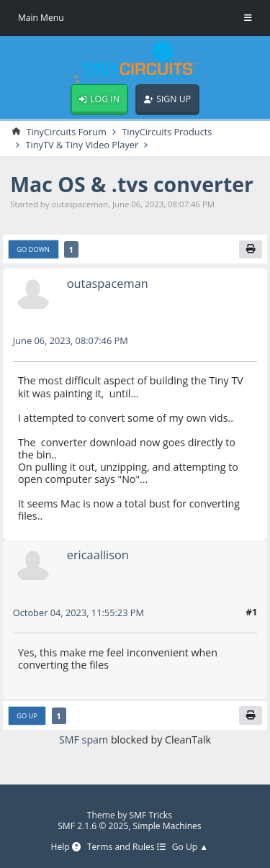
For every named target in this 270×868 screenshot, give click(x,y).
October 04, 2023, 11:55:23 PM (78, 612)
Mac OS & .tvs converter (132, 184)
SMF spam (84, 740)
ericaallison (98, 555)
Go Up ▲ (190, 847)
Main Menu (41, 18)
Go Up (27, 716)
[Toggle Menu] (248, 18)
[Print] (251, 250)
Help (65, 847)
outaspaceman (108, 283)
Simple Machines (167, 826)
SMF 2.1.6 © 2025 (93, 826)
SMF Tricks (151, 815)
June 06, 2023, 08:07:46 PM (71, 341)
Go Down (33, 249)
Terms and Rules (126, 847)
